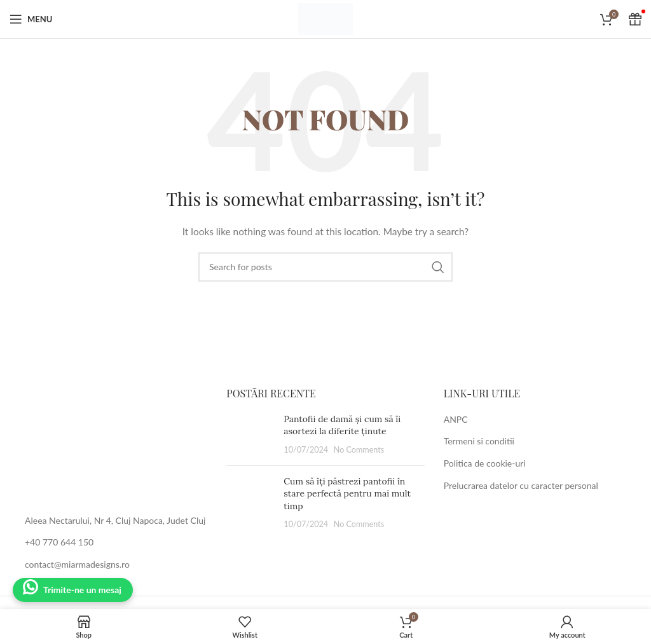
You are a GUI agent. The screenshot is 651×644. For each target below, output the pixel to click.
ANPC (456, 419)
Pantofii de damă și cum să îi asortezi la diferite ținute (342, 425)
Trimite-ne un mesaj (82, 590)
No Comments (359, 450)
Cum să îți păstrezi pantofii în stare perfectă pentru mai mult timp (347, 494)
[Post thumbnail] (250, 435)
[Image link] (108, 443)
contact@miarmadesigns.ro (77, 564)
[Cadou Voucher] (635, 19)
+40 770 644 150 (59, 542)
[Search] (325, 267)
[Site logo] (325, 18)
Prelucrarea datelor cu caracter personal (521, 485)
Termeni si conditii (479, 441)
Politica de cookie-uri (485, 463)
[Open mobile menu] (31, 19)
